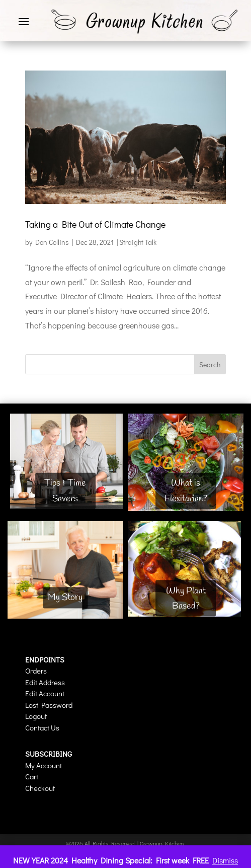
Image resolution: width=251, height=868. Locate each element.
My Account (44, 765)
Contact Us (42, 727)
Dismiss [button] (225, 860)
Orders (36, 671)
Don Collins (52, 242)
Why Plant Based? (186, 598)
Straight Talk (138, 242)
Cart (32, 776)
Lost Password (49, 705)
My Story (65, 597)
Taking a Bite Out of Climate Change (95, 224)
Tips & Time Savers (65, 491)
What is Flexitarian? (186, 491)
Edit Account (45, 693)
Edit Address (45, 682)
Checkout (40, 788)
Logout (36, 716)
